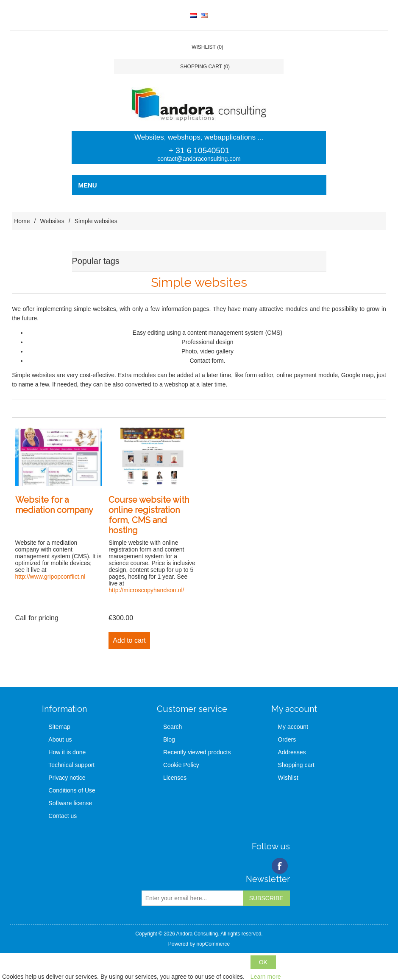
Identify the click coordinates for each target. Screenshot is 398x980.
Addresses (292, 752)
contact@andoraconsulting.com (199, 159)
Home (22, 221)
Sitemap (59, 727)
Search (173, 727)
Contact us (63, 816)
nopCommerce (213, 944)
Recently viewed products (197, 752)
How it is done (67, 752)
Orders (287, 739)
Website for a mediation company (54, 505)
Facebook (280, 866)
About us (60, 739)
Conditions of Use (72, 790)
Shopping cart (296, 765)
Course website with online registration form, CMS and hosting (149, 515)
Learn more (266, 977)
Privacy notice (67, 778)
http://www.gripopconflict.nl (50, 577)
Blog (169, 739)
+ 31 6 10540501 (199, 150)
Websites (52, 221)
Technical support (71, 765)
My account (293, 727)
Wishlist (288, 778)
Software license (70, 803)
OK (263, 962)
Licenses (175, 778)
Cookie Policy (181, 765)
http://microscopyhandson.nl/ (146, 590)
